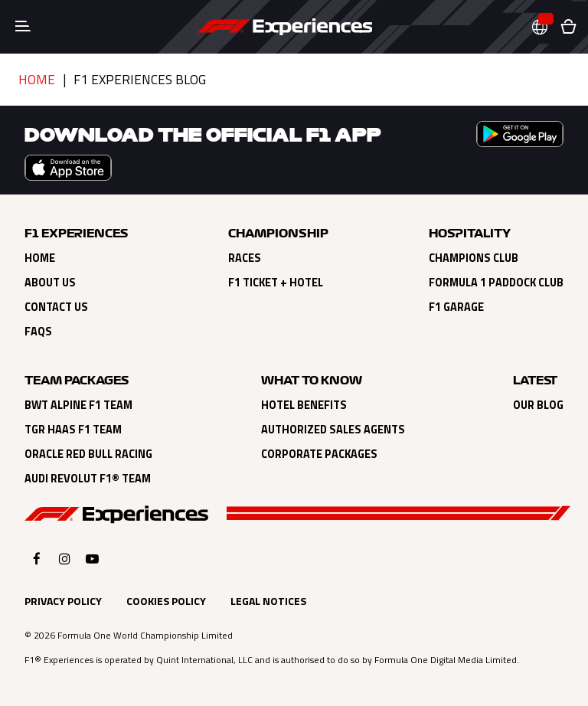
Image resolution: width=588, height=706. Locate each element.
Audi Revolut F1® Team (88, 479)
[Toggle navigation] (23, 27)
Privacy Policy (63, 601)
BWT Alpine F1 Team (78, 405)
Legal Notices (268, 601)
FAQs (38, 332)
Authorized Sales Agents (333, 430)
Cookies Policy (166, 601)
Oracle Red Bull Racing (88, 454)
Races (245, 258)
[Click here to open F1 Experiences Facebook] (37, 559)
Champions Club (474, 258)
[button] (546, 27)
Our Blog (538, 405)
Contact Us (56, 307)
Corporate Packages (319, 454)
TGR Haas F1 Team (73, 430)
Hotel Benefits (304, 405)
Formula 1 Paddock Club (496, 283)
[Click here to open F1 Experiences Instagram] (65, 559)
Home (37, 80)
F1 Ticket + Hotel (276, 283)
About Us (50, 283)
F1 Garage (456, 307)
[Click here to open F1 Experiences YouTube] (92, 559)
